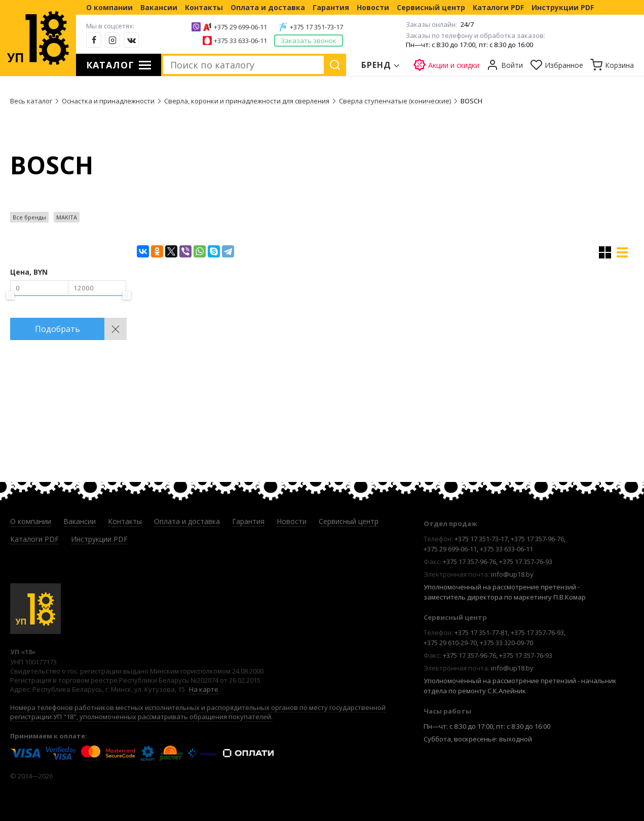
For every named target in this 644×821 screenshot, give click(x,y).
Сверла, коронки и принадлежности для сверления (247, 101)
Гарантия (331, 7)
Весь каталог (31, 101)
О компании (109, 7)
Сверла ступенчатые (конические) (395, 101)
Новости (373, 7)
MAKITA (67, 217)
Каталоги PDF (498, 7)
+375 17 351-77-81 (481, 632)
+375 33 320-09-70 (506, 643)
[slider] (10, 295)
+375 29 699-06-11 (240, 27)
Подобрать (58, 329)
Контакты (204, 7)
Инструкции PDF (563, 7)
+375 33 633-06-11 (240, 41)
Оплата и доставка (268, 7)
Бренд (376, 65)
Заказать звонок (309, 41)
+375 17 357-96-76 (537, 539)
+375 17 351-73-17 (316, 27)
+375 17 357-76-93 (526, 562)
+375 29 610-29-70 (450, 643)
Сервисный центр (431, 7)
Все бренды (29, 217)
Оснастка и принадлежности (108, 101)
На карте (204, 689)
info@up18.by (512, 574)
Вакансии (159, 7)
